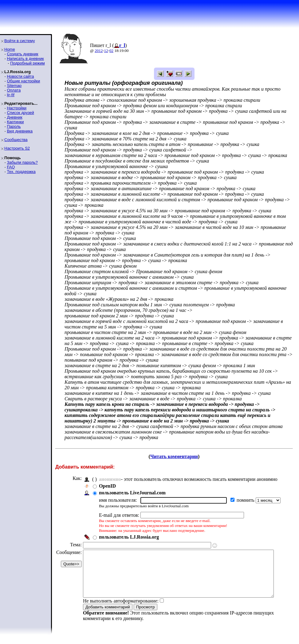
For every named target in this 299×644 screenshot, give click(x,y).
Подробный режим (27, 63)
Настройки (17, 108)
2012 (99, 51)
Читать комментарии (177, 456)
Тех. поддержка (21, 172)
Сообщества (16, 140)
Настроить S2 (17, 148)
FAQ (11, 167)
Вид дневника (20, 131)
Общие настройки (23, 81)
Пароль (14, 126)
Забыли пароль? (22, 162)
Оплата (14, 90)
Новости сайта (20, 76)
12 (106, 51)
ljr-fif (11, 95)
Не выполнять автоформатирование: (121, 610)
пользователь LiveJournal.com (132, 493)
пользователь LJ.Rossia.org (129, 537)
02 (111, 51)
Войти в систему (20, 41)
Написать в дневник (25, 59)
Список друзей (20, 113)
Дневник (14, 117)
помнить (246, 500)
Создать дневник (22, 54)
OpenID (107, 486)
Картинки (15, 122)
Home (10, 49)
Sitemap (14, 86)
